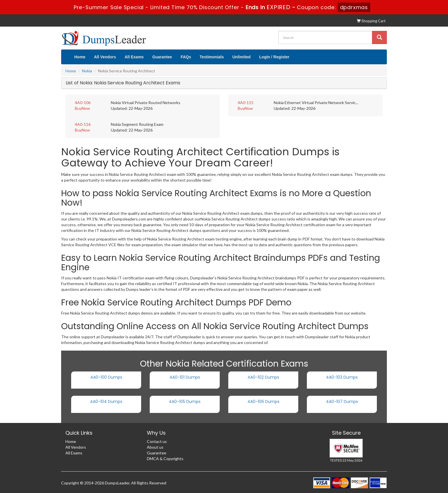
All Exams (134, 57)
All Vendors (105, 57)
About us (155, 447)
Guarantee (162, 57)
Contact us (157, 441)
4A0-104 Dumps (106, 401)
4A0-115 (246, 103)
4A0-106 (83, 103)
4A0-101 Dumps (185, 377)
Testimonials (212, 57)
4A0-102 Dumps (263, 377)
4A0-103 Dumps (342, 377)
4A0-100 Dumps (106, 377)
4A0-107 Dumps (342, 401)
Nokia (87, 71)
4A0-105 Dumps (185, 401)
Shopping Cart (371, 21)
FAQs (186, 57)
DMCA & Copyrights (165, 459)
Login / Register (274, 57)
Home (80, 57)
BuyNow (82, 108)
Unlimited (241, 57)
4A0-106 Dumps (263, 401)
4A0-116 (83, 124)
